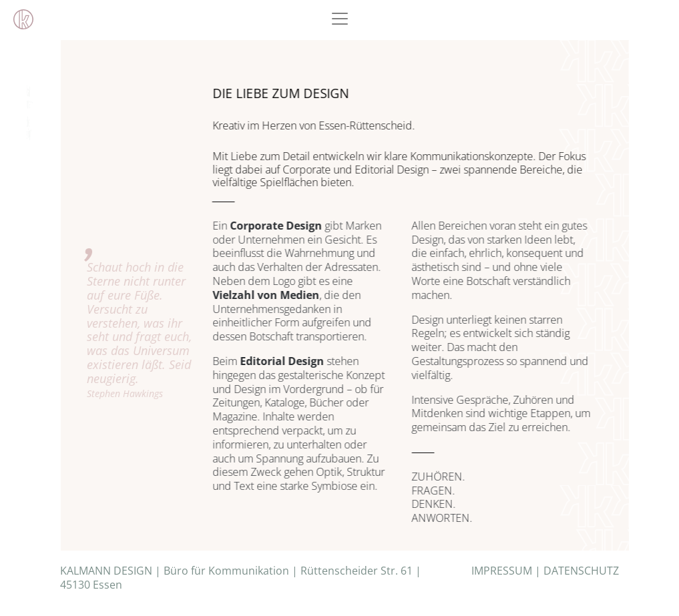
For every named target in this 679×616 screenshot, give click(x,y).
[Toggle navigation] (340, 19)
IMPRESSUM (502, 571)
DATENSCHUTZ (581, 571)
